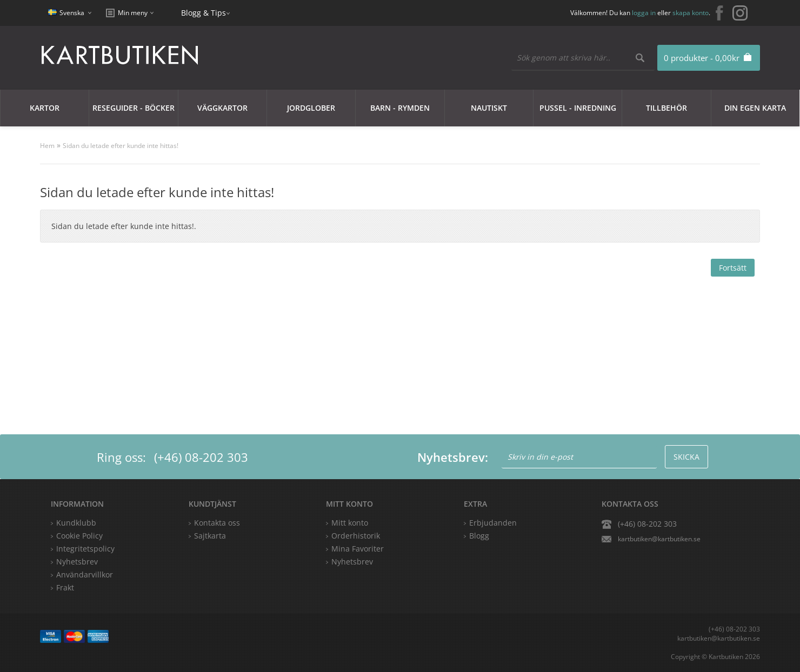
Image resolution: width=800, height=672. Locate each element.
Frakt (65, 587)
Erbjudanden (493, 523)
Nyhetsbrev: (453, 457)
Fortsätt (733, 268)
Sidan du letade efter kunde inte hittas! (121, 146)
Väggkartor (222, 108)
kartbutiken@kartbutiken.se (659, 539)
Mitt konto (350, 523)
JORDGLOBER (311, 108)
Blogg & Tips (204, 13)
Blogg (479, 536)
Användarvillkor (85, 574)
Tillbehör (666, 108)
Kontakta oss (217, 523)
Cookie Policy (79, 536)
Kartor (45, 108)
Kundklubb (76, 523)
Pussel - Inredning (578, 108)
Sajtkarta (210, 536)
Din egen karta (755, 108)
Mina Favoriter (358, 549)
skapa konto (691, 13)
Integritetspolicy (85, 549)
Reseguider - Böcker (134, 108)
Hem (47, 146)
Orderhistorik (356, 536)
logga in (644, 13)
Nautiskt (489, 108)
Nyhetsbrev (352, 562)
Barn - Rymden (400, 108)
